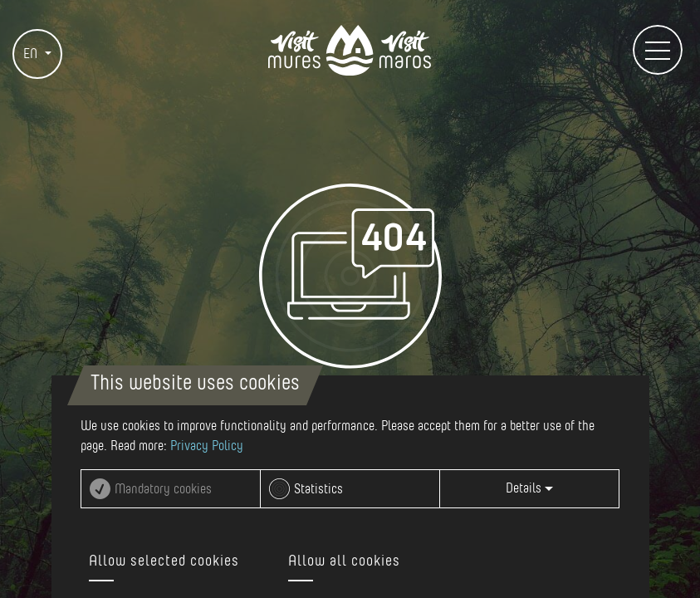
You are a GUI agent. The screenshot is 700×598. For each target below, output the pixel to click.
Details (529, 488)
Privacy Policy (207, 446)
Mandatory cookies (163, 489)
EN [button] (32, 54)
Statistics (318, 489)
